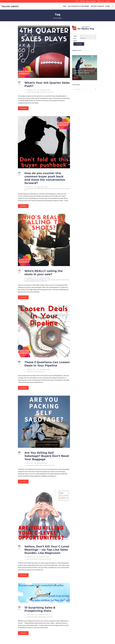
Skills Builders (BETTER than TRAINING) (72, 6)
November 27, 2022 (31, 90)
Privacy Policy (36, 642)
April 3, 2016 (30, 457)
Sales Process (41, 368)
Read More (24, 108)
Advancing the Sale (32, 368)
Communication (31, 185)
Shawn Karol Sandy (45, 90)
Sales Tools (50, 610)
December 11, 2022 (80, 75)
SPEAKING (107, 6)
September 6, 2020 (31, 366)
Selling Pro (50, 92)
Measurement (42, 610)
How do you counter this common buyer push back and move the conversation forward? (47, 176)
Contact (108, 1)
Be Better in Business (32, 277)
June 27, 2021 (30, 184)
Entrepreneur (51, 277)
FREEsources (101, 1)
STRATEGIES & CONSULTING (94, 6)
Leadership (43, 92)
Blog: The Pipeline (91, 1)
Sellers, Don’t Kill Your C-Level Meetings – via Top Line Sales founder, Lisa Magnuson (45, 543)
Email (75, 36)
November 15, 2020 (31, 275)
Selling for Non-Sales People (57, 185)
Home (77, 1)
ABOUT (56, 6)
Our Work (82, 1)
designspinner (93, 642)
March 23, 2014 (30, 608)
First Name (75, 40)
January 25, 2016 (31, 550)
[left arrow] (95, 50)
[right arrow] (96, 50)
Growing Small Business (33, 92)
